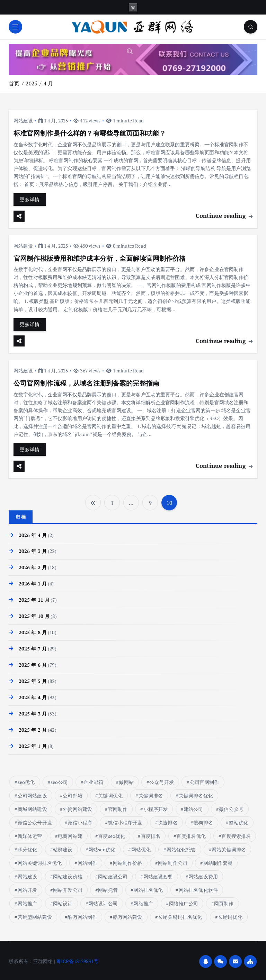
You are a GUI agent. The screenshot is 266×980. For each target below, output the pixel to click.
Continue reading (224, 215)
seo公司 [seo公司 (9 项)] (59, 780)
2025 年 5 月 (33, 680)
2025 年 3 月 (33, 712)
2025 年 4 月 (33, 696)
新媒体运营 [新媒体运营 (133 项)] (30, 834)
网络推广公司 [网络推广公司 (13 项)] (184, 902)
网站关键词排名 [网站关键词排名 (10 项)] (229, 848)
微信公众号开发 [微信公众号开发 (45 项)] (35, 821)
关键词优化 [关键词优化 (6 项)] (110, 794)
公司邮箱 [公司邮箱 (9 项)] (73, 794)
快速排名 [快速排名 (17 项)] (168, 821)
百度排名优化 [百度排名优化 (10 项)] (191, 834)
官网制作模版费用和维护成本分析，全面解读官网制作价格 (100, 258)
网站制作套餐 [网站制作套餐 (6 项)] (218, 861)
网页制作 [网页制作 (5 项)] (224, 902)
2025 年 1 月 (33, 745)
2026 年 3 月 (33, 550)
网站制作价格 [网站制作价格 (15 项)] (128, 861)
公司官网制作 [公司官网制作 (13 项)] (205, 780)
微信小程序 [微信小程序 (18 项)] (80, 821)
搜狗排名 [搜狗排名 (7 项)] (203, 821)
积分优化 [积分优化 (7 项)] (28, 848)
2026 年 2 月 (33, 566)
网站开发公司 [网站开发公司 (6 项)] (68, 888)
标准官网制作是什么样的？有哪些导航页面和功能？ (90, 133)
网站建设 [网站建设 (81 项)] (28, 875)
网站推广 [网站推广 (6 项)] (28, 902)
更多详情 (30, 199)
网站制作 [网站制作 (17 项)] (87, 861)
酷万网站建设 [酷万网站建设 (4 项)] (128, 915)
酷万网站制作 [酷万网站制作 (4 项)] (82, 915)
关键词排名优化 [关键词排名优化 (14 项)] (196, 794)
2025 (31, 83)
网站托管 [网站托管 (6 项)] (108, 888)
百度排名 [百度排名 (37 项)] (151, 834)
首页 (14, 83)
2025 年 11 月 (34, 599)
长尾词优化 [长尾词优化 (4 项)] (230, 915)
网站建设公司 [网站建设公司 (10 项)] (113, 875)
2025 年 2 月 (33, 728)
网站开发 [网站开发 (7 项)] (28, 888)
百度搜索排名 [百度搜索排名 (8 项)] (236, 834)
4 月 (48, 83)
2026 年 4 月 (33, 534)
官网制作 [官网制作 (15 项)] (118, 807)
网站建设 (23, 120)
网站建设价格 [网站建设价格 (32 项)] (68, 875)
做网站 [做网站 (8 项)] (126, 780)
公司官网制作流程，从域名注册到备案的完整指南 (86, 382)
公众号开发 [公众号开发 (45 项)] (162, 780)
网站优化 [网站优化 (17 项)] (141, 848)
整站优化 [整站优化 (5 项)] (238, 821)
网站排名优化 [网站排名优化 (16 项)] (148, 888)
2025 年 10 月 (34, 615)
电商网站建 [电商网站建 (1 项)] (70, 834)
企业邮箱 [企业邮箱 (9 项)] (93, 780)
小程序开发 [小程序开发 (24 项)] (156, 807)
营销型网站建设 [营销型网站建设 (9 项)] (35, 915)
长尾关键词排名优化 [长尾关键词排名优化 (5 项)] (180, 915)
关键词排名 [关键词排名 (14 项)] (151, 794)
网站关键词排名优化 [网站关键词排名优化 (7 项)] (40, 861)
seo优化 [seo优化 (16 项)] (26, 780)
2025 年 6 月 (33, 664)
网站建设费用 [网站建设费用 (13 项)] (203, 875)
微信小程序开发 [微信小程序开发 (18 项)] (125, 821)
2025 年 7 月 (33, 647)
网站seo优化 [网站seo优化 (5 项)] (102, 848)
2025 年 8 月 (33, 631)
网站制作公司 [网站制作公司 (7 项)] (173, 861)
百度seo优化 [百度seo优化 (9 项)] (112, 834)
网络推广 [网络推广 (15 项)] (143, 902)
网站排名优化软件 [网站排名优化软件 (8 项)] (198, 888)
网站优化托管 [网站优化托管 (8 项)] (181, 848)
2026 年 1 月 (33, 583)
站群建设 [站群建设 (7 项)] (63, 848)
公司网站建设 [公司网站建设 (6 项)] (32, 794)
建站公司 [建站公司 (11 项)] (193, 807)
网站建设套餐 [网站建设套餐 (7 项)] (158, 875)
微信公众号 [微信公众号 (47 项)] (231, 807)
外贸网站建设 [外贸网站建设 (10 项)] (77, 807)
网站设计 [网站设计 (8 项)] (63, 902)
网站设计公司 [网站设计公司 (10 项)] (103, 902)
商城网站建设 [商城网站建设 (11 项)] (32, 807)
